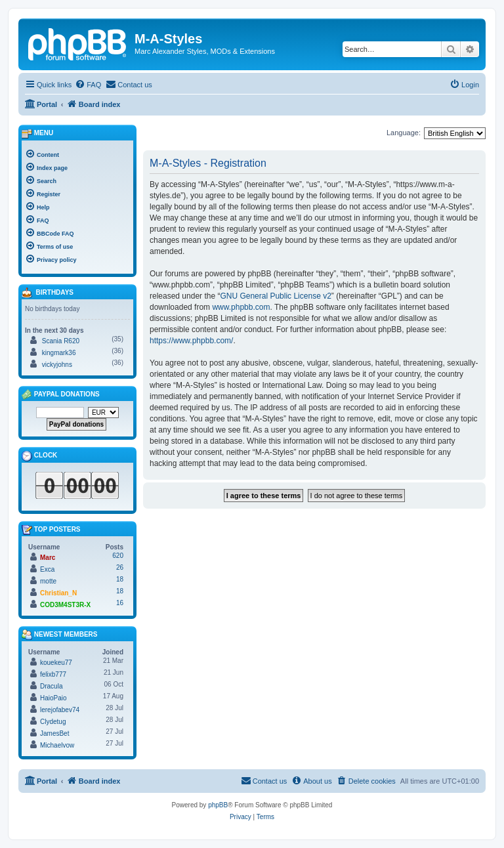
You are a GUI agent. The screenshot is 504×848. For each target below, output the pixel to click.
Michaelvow (57, 745)
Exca (47, 569)
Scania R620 (61, 341)
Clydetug (53, 722)
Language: (404, 133)
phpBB (218, 805)
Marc (48, 558)
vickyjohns (57, 365)
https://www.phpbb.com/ (191, 341)
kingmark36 (59, 353)
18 (120, 579)
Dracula (51, 686)
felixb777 (53, 674)
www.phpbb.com (241, 307)
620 (118, 556)
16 (120, 603)
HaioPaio (53, 698)
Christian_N (58, 593)
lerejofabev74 (60, 710)
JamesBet (54, 733)
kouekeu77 (56, 663)
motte (48, 581)
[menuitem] (88, 85)
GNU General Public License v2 (275, 296)
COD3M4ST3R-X (65, 605)
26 (120, 567)
